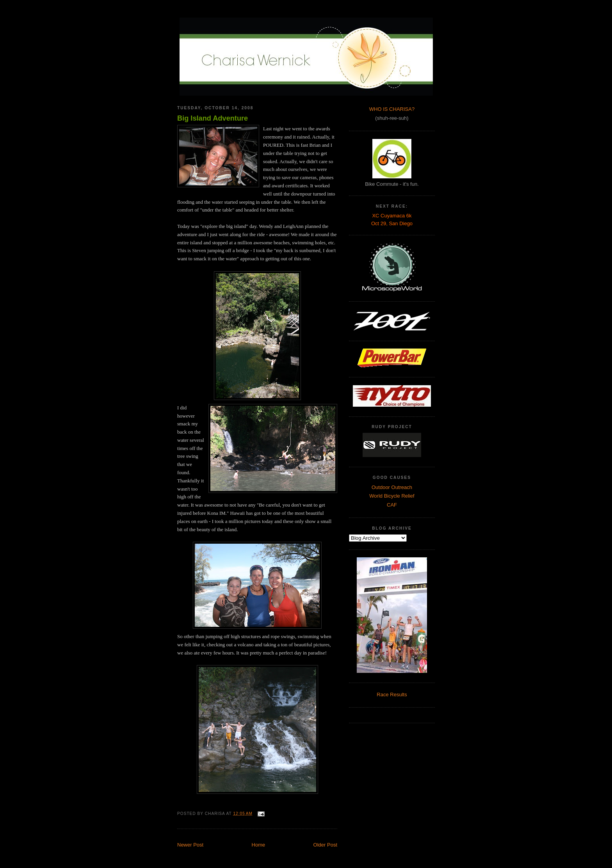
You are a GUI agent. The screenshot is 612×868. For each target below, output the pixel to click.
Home (259, 845)
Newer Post (190, 845)
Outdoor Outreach (392, 487)
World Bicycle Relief (392, 496)
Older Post (325, 845)
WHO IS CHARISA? (392, 109)
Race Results (392, 695)
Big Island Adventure (213, 118)
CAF (392, 505)
